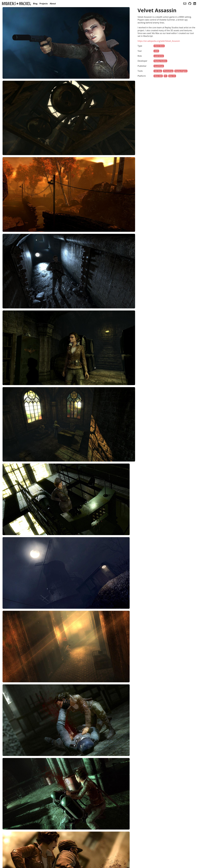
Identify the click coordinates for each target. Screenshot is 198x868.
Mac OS (172, 76)
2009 (156, 51)
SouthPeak (159, 66)
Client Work (159, 46)
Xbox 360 (158, 76)
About (53, 4)
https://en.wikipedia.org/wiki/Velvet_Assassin (159, 41)
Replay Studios (160, 61)
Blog (35, 4)
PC (166, 76)
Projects (44, 4)
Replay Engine (181, 71)
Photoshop (168, 71)
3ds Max (158, 71)
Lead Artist (159, 56)
